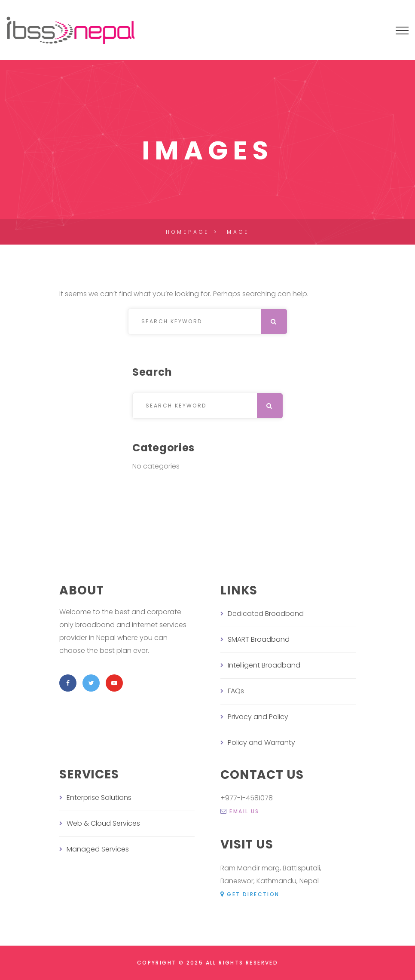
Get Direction (250, 894)
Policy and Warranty (261, 743)
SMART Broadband (259, 639)
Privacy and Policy (258, 717)
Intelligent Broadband (264, 665)
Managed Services (98, 849)
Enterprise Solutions (99, 798)
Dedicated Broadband (266, 614)
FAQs (236, 691)
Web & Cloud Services (103, 823)
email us (240, 811)
